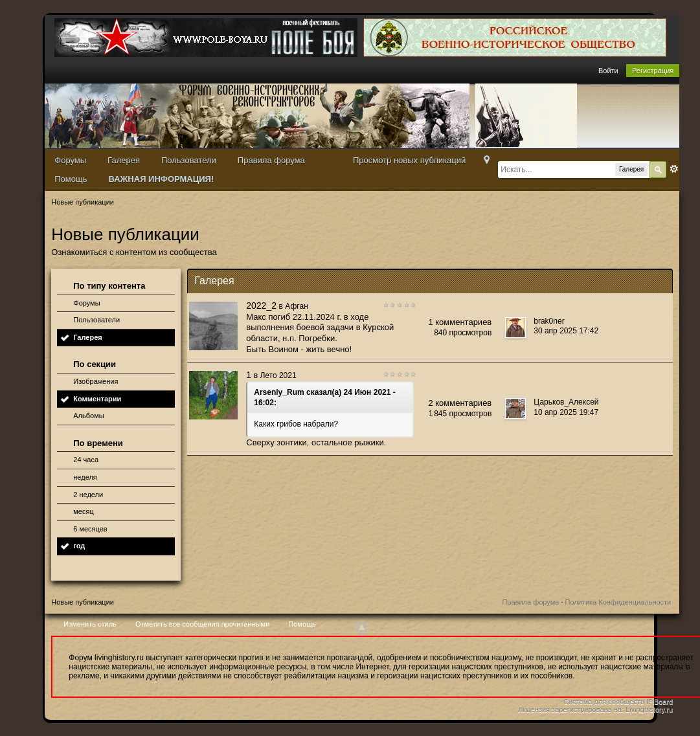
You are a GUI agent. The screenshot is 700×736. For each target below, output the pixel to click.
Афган (296, 306)
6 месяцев (90, 529)
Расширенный (674, 169)
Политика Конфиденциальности (618, 602)
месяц (83, 511)
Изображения (96, 381)
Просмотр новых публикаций (409, 160)
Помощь (71, 179)
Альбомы (88, 416)
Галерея (124, 160)
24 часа (86, 460)
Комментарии (97, 399)
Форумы (70, 160)
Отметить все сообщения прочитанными (202, 624)
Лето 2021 (278, 375)
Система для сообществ (604, 702)
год (79, 546)
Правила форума (271, 160)
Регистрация (653, 71)
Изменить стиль (90, 624)
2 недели (88, 495)
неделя (85, 477)
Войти (608, 71)
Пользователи (189, 160)
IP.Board (660, 702)
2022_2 (261, 306)
